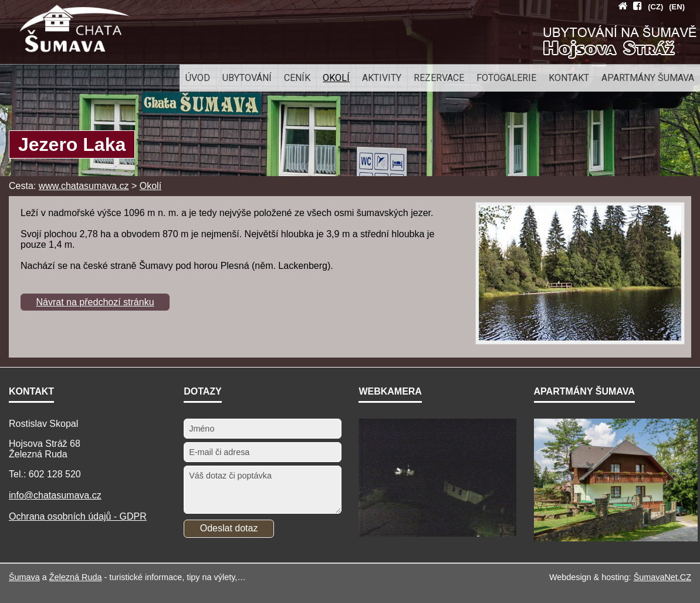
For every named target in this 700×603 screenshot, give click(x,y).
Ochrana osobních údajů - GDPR (78, 516)
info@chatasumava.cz (55, 495)
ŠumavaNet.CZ (662, 577)
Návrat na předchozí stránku (95, 302)
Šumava (24, 577)
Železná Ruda (76, 577)
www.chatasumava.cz (84, 186)
